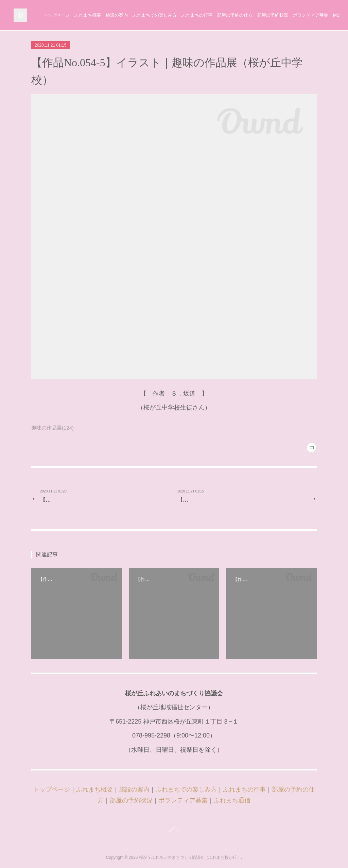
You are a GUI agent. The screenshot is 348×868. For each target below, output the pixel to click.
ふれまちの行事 (257, 15)
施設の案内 (177, 15)
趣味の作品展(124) (53, 428)
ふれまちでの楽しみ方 (215, 15)
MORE (324, 15)
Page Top (174, 830)
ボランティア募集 (183, 800)
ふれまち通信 (232, 800)
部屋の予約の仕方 (295, 15)
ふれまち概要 (148, 15)
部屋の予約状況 (131, 800)
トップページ (117, 15)
